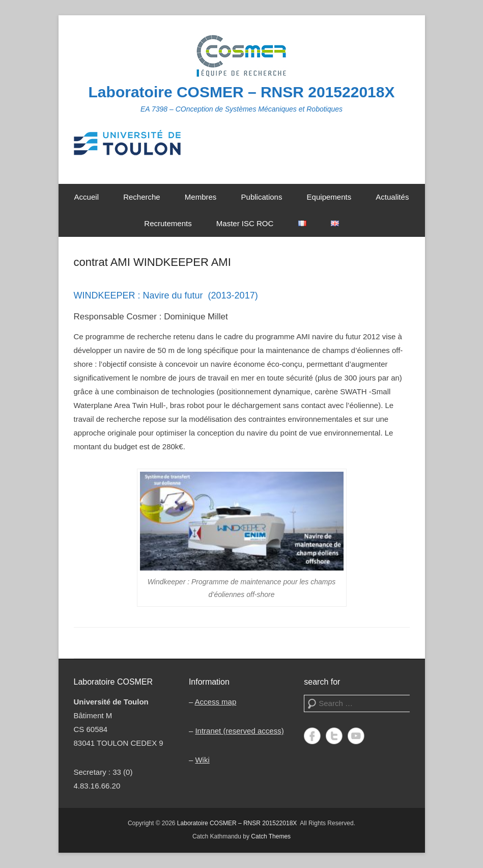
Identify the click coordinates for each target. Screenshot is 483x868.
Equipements (329, 197)
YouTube (356, 736)
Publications (262, 197)
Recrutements (168, 223)
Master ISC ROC (245, 223)
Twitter (334, 736)
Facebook (312, 736)
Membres (201, 197)
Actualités (392, 197)
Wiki (202, 760)
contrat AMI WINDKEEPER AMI (152, 262)
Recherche (142, 197)
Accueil (87, 197)
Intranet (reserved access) (239, 731)
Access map (216, 702)
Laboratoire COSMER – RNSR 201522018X (242, 92)
